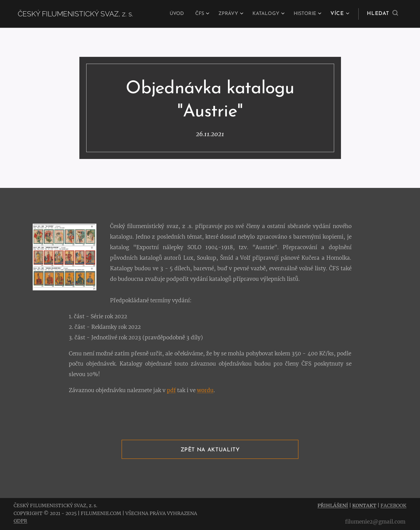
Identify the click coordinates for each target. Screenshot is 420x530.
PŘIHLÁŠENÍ (333, 505)
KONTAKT (364, 505)
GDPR (20, 521)
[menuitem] (166, 14)
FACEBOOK (393, 505)
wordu (205, 391)
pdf (171, 391)
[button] (382, 14)
